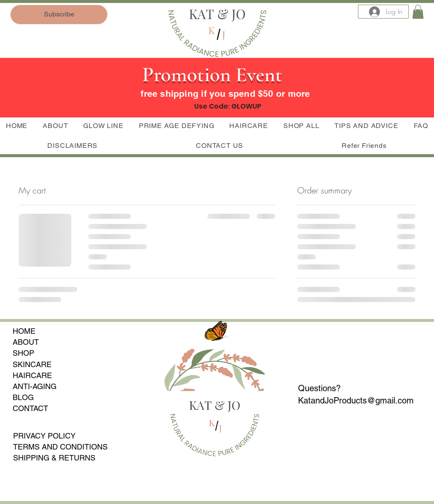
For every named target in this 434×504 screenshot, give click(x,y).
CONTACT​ (30, 408)
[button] (418, 12)
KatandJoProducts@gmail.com (356, 400)
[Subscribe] (59, 15)
